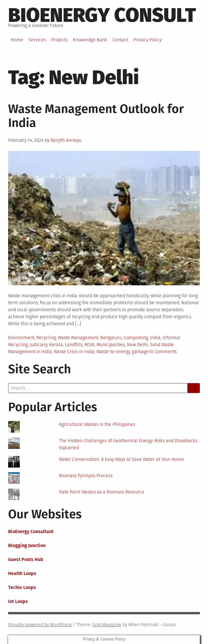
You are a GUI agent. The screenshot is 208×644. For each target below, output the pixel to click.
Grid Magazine (107, 625)
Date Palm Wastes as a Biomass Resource (102, 492)
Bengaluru (111, 338)
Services (37, 40)
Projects (59, 40)
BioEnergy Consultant (31, 531)
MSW (89, 345)
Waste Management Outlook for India (96, 116)
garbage (140, 352)
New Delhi (137, 345)
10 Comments (163, 352)
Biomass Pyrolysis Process (86, 476)
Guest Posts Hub (26, 559)
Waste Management (78, 338)
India (155, 338)
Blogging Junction (27, 545)
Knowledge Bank (90, 40)
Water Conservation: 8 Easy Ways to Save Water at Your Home (121, 459)
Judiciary (38, 345)
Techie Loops (22, 587)
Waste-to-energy (113, 352)
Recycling (46, 338)
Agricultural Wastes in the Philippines (97, 424)
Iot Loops (18, 601)
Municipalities (111, 345)
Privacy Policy (147, 40)
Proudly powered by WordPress (40, 625)
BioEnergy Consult (102, 15)
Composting (136, 338)
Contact (120, 40)
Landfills (74, 345)
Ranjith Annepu (66, 140)
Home (17, 40)
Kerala (56, 345)
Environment (21, 338)
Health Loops (22, 573)
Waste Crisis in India (74, 352)
